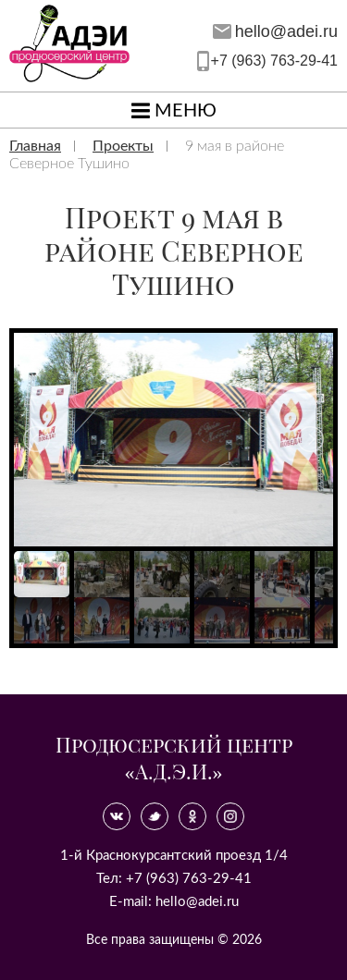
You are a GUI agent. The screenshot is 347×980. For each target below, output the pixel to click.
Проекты (123, 146)
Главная (35, 146)
